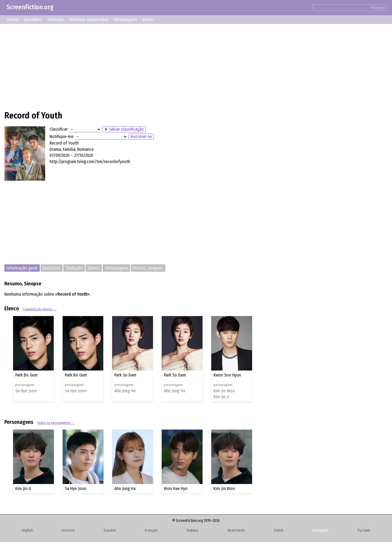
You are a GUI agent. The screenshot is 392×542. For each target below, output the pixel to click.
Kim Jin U (221, 397)
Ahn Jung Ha (125, 391)
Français (151, 530)
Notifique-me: (62, 137)
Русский (364, 530)
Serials (13, 19)
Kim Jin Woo (224, 391)
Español (110, 530)
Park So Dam (125, 375)
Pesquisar (378, 8)
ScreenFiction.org (30, 7)
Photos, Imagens (148, 268)
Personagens (125, 19)
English (27, 530)
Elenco (94, 268)
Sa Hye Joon (26, 391)
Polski (279, 530)
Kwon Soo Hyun (227, 375)
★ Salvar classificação (124, 129)
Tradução (56, 19)
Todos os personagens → (56, 423)
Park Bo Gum (26, 375)
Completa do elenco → (40, 309)
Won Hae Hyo (176, 489)
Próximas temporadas (89, 19)
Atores (148, 19)
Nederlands (236, 530)
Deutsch (68, 530)
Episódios (33, 19)
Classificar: (59, 129)
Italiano (193, 530)
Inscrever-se (141, 137)
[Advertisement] (168, 66)
